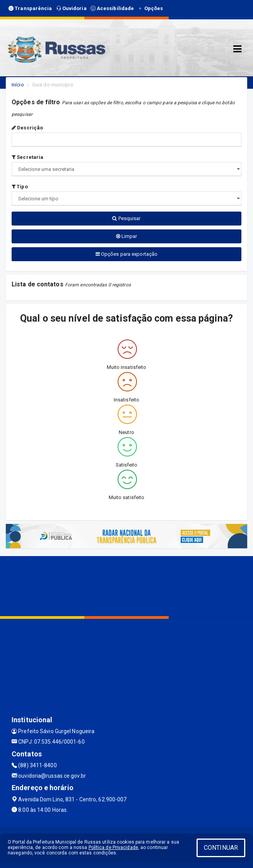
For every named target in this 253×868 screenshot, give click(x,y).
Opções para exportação (126, 254)
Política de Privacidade (113, 847)
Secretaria (27, 157)
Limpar (127, 236)
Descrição (27, 128)
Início (18, 85)
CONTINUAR (221, 848)
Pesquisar (126, 218)
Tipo (20, 187)
